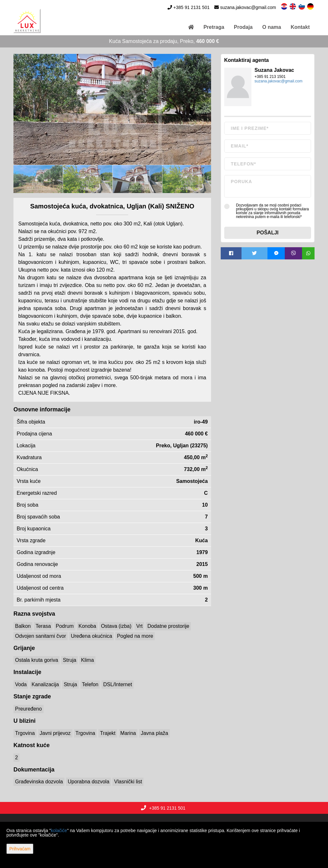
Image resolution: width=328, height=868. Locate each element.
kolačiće (59, 830)
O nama (272, 27)
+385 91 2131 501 (191, 7)
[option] (38, 179)
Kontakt (300, 27)
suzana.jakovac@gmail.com (248, 7)
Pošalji (267, 233)
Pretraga (214, 27)
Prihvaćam (20, 849)
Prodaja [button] (243, 27)
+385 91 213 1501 (270, 77)
